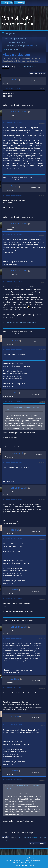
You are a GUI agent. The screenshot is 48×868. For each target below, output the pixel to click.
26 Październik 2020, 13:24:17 (12, 123)
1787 (44, 67)
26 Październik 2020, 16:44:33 (12, 235)
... (21, 67)
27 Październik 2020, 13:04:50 (12, 638)
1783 (24, 67)
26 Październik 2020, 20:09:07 (12, 282)
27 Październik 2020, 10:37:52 (12, 539)
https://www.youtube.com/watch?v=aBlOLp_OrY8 (22, 322)
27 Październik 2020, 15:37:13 (12, 725)
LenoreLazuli (17, 453)
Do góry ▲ (33, 858)
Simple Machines (30, 863)
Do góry (6, 837)
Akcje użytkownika (38, 73)
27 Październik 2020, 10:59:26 (12, 599)
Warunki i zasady (23, 858)
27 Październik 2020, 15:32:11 (12, 688)
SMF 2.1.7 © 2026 (18, 863)
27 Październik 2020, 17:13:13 (12, 780)
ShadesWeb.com (30, 865)
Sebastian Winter (19, 112)
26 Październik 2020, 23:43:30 (12, 462)
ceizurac (15, 340)
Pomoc (14, 858)
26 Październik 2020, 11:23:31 (12, 88)
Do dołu (5, 67)
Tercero (14, 79)
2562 (6, 70)
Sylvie (37, 46)
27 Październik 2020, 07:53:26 (12, 499)
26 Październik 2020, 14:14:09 (12, 195)
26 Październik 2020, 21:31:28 (12, 349)
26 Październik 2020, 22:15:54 (12, 401)
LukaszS (15, 679)
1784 (29, 67)
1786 (40, 67)
